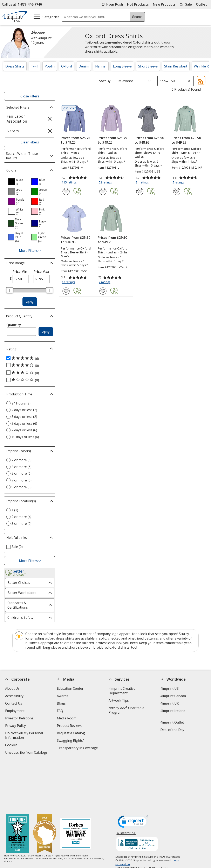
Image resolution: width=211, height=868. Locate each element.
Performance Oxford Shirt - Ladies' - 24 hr (113, 250)
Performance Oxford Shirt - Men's (76, 151)
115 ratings (70, 183)
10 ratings (69, 282)
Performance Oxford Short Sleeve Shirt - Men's (76, 252)
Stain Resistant (176, 66)
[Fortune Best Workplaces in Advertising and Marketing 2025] (18, 785)
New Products (164, 4)
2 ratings (105, 282)
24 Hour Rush (112, 4)
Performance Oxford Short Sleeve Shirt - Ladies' (149, 153)
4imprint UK (170, 703)
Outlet (202, 4)
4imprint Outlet (172, 722)
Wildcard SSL (126, 785)
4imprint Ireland (173, 711)
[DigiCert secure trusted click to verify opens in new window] (133, 773)
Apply (30, 302)
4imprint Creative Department (122, 691)
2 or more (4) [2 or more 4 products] (22, 517)
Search (137, 17)
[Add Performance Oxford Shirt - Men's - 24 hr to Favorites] (177, 191)
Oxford (67, 66)
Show (164, 81)
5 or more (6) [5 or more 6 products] (22, 473)
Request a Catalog (71, 733)
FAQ (60, 711)
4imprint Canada (173, 696)
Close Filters (30, 96)
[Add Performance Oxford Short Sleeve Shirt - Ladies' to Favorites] (140, 191)
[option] (18, 182)
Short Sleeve (148, 66)
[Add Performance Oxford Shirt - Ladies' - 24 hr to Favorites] (103, 291)
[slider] (10, 290)
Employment (15, 711)
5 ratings (179, 183)
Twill (35, 66)
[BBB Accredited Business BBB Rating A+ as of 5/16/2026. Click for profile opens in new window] (137, 795)
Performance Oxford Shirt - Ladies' (113, 151)
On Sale (186, 4)
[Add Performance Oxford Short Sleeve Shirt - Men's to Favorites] (66, 291)
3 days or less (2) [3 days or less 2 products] (24, 417)
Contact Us (14, 703)
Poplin (50, 66)
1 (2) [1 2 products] (15, 510)
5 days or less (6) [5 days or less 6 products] (24, 423)
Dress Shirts (15, 66)
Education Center (70, 688)
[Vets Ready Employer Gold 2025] (45, 785)
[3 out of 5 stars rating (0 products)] (29, 373)
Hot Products (138, 4)
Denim (84, 66)
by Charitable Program (126, 710)
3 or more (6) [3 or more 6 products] (22, 467)
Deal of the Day (172, 730)
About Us (12, 688)
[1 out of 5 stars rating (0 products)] (29, 380)
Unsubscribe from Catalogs (27, 753)
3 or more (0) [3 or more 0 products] (22, 524)
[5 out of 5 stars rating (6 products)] (29, 358)
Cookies (12, 746)
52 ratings (106, 183)
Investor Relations (20, 719)
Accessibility (14, 696)
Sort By (105, 81)
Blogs (61, 703)
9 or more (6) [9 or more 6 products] (22, 487)
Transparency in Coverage (78, 748)
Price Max (41, 272)
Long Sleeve (122, 66)
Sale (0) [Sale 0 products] (17, 547)
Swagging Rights (71, 740)
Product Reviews (70, 726)
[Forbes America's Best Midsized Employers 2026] (76, 785)
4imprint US (169, 688)
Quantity (14, 325)
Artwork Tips (119, 700)
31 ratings (143, 183)
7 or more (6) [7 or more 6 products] (22, 480)
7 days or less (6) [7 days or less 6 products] (24, 430)
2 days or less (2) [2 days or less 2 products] (24, 410)
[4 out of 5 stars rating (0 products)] (29, 365)
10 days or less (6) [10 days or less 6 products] (25, 437)
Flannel (101, 66)
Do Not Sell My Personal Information (24, 736)
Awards (63, 696)
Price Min (20, 272)
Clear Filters (30, 142)
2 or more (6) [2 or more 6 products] (22, 460)
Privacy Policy (16, 726)
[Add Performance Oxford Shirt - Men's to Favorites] (66, 191)
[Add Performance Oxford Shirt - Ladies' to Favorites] (103, 191)
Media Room (67, 718)
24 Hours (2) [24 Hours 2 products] (21, 403)
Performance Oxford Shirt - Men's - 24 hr (186, 151)
